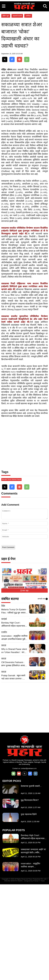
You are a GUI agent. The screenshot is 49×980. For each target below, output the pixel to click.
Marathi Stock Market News (11, 575)
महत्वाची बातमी (17, 65)
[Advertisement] (24, 24)
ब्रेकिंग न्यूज (6, 65)
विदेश (3, 701)
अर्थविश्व (28, 65)
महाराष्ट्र (4, 741)
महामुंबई (4, 714)
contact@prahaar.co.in (29, 864)
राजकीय (4, 728)
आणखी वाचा (43, 695)
